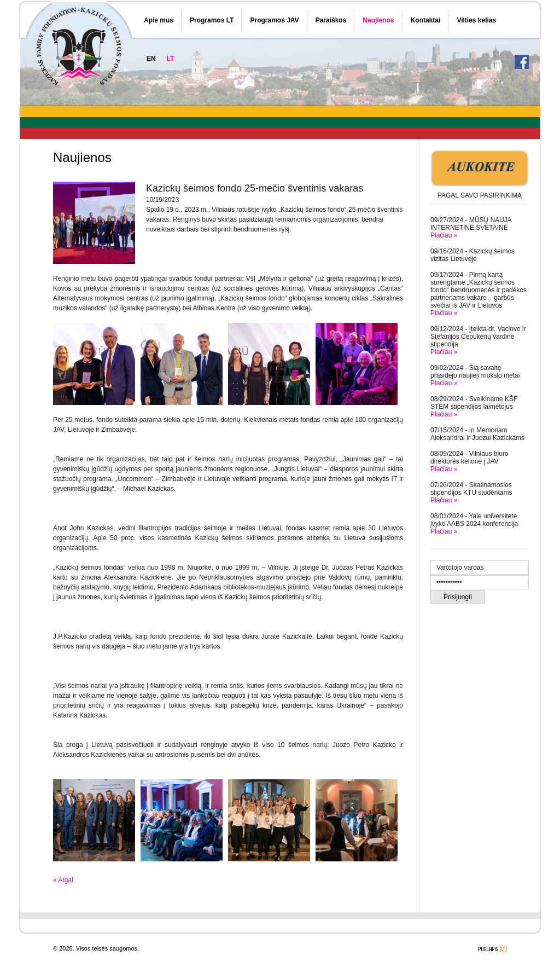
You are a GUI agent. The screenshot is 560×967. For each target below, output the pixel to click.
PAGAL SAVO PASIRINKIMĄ (480, 195)
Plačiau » (444, 235)
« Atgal (63, 880)
